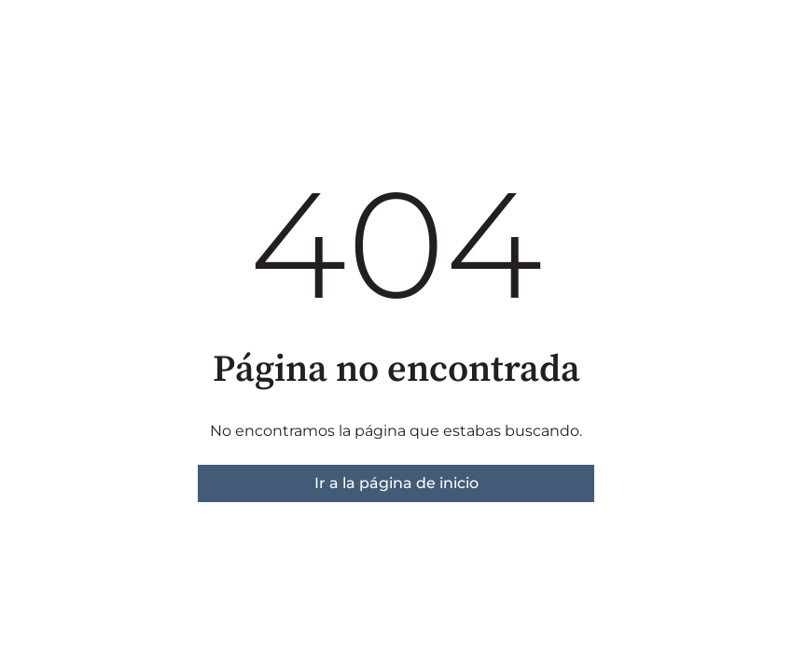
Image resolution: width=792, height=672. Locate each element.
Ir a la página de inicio (396, 483)
